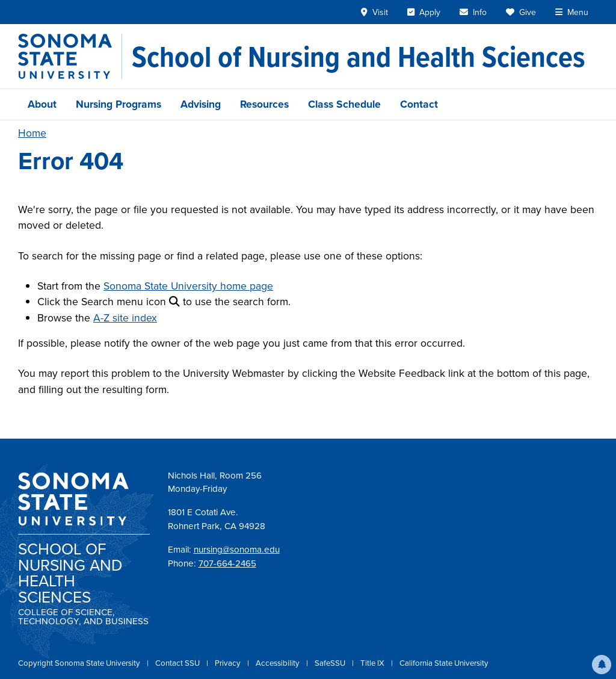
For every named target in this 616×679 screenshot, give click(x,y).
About (42, 104)
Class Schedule (344, 104)
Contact (419, 104)
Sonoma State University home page (188, 286)
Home (32, 133)
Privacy (229, 663)
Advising (201, 104)
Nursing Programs (119, 104)
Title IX (373, 663)
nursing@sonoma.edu (237, 550)
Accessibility (279, 663)
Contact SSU (178, 663)
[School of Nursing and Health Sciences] (359, 57)
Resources (264, 104)
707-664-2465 (227, 563)
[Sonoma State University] (70, 56)
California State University (444, 663)
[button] (602, 665)
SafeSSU (331, 663)
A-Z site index (125, 318)
